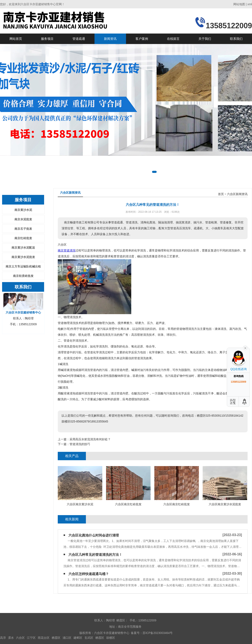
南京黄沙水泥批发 (23, 257)
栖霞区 (56, 638)
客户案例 (142, 39)
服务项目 (47, 39)
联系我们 (236, 39)
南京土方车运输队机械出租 (23, 266)
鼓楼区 (111, 638)
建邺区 (78, 638)
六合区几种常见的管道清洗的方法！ (95, 555)
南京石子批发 (23, 229)
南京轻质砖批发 (23, 276)
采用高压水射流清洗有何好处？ (90, 439)
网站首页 (16, 39)
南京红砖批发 (23, 238)
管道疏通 (79, 39)
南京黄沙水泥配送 (23, 247)
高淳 (3, 638)
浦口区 (67, 638)
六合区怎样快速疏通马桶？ (89, 574)
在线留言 (173, 39)
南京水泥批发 (23, 219)
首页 (221, 194)
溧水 (11, 638)
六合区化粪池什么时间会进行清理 (94, 535)
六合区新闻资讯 (237, 194)
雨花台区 (44, 638)
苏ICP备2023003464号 (158, 633)
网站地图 (239, 4)
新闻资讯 (110, 39)
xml (250, 4)
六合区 (20, 638)
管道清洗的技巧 (80, 444)
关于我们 (205, 39)
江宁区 (31, 638)
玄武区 (89, 638)
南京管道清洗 (67, 250)
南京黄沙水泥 (23, 210)
